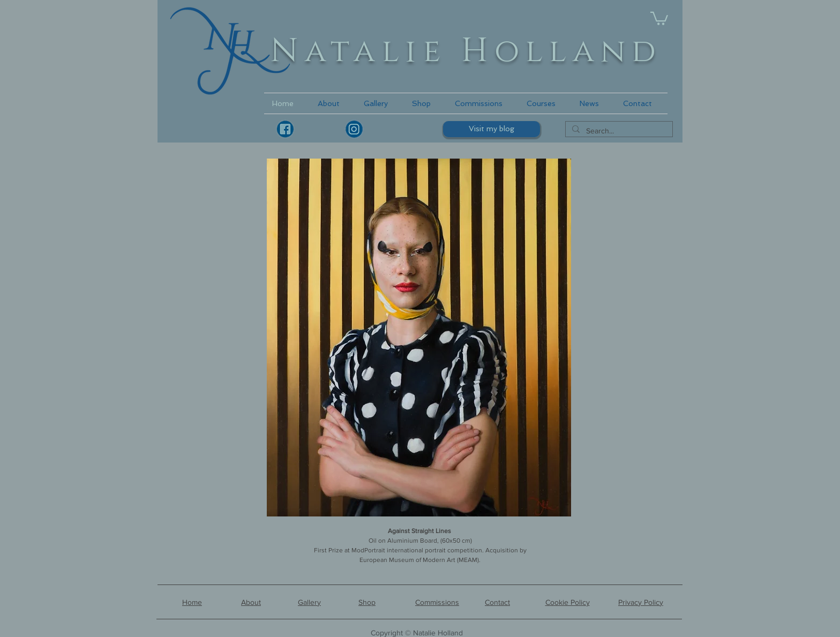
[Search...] (618, 131)
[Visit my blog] (492, 129)
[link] (659, 18)
